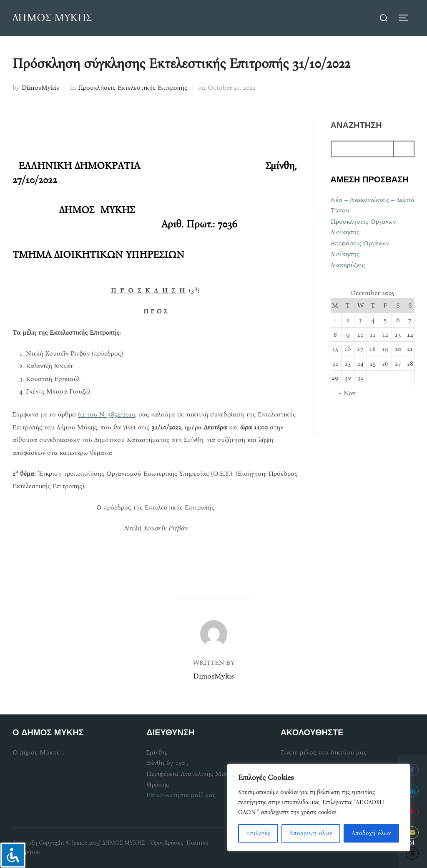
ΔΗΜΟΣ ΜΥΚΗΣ (52, 18)
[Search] (404, 149)
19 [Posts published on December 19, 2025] (385, 349)
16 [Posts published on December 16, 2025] (348, 349)
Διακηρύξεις (348, 265)
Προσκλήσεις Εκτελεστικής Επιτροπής (133, 87)
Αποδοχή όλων (372, 833)
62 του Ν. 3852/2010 (107, 414)
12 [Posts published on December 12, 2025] (385, 334)
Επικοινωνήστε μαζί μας (181, 795)
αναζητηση (356, 125)
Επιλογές (258, 833)
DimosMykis (40, 87)
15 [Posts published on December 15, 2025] (335, 349)
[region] (319, 807)
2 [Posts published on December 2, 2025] (348, 320)
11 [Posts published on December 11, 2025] (373, 334)
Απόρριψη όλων (311, 833)
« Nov (347, 393)
